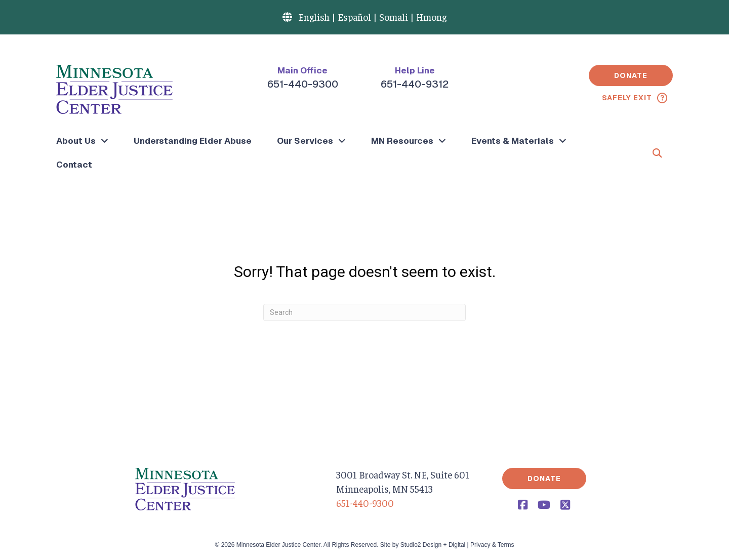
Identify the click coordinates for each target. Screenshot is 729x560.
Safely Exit (627, 98)
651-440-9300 (303, 84)
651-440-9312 (415, 84)
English (314, 17)
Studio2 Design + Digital (433, 545)
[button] (631, 75)
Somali (394, 17)
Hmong (431, 17)
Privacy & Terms (492, 545)
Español (354, 17)
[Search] (364, 312)
